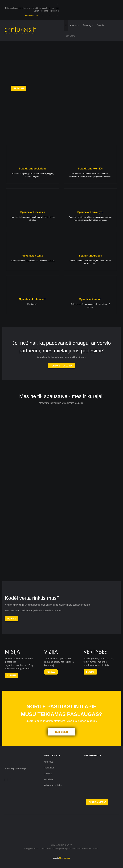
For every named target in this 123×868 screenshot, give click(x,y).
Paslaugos (49, 768)
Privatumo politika (53, 785)
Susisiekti (49, 780)
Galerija (48, 774)
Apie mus (49, 762)
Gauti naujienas (97, 802)
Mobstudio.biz (65, 858)
